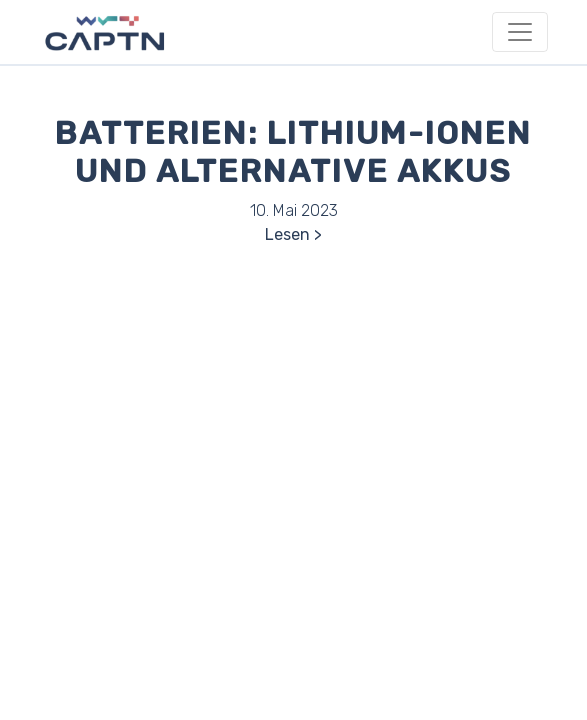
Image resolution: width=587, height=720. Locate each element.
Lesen (287, 234)
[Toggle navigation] (520, 32)
